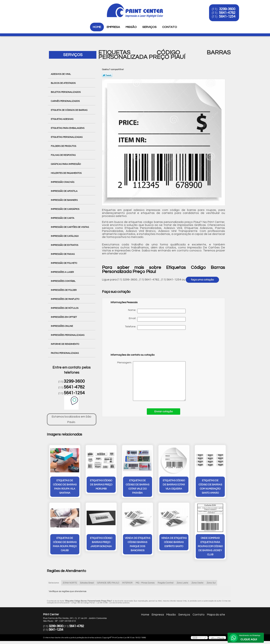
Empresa (113, 27)
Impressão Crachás (63, 182)
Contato (170, 27)
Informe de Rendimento (65, 344)
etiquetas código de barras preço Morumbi (101, 485)
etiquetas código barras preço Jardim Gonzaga (101, 542)
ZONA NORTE (70, 583)
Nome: (157, 311)
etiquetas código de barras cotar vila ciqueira (174, 485)
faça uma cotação (202, 280)
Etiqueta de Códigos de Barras (69, 110)
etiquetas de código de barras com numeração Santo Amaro (210, 487)
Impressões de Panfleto (65, 299)
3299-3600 (227, 9)
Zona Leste (182, 583)
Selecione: (54, 583)
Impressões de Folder (64, 290)
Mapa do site (216, 615)
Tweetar (107, 75)
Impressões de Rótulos (65, 308)
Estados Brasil (87, 583)
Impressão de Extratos (65, 245)
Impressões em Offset (64, 317)
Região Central (166, 583)
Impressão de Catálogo (65, 236)
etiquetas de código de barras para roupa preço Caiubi (65, 544)
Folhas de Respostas (63, 155)
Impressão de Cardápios (65, 209)
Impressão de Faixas (63, 254)
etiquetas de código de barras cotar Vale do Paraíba (138, 487)
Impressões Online (62, 326)
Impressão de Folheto (64, 263)
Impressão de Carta (63, 218)
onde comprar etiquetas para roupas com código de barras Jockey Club (210, 546)
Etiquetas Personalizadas (67, 137)
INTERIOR (127, 583)
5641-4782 (227, 13)
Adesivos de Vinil (61, 74)
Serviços (149, 27)
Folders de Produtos (64, 146)
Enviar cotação (163, 412)
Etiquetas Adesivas (62, 119)
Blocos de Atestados (63, 83)
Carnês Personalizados (66, 101)
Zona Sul (211, 583)
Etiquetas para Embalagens (68, 128)
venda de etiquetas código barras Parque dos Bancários (138, 544)
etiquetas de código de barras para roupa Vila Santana (65, 487)
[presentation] (134, 343)
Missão (131, 27)
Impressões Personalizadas (68, 335)
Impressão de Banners (64, 200)
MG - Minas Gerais (145, 583)
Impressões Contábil (63, 281)
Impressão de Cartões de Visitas (70, 227)
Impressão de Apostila (64, 191)
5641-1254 (227, 16)
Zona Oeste (197, 583)
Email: (157, 319)
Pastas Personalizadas (65, 353)
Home (97, 27)
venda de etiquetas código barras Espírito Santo (174, 542)
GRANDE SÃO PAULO (108, 583)
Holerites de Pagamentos (66, 173)
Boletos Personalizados (66, 92)
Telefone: (155, 328)
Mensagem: (148, 381)
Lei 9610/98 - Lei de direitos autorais (113, 603)
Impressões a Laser (63, 272)
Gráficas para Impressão (66, 164)
